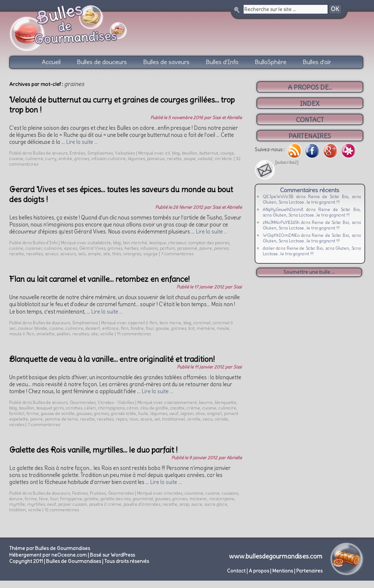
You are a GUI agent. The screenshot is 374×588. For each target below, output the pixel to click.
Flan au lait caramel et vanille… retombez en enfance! (99, 279)
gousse (162, 328)
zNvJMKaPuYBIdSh (281, 222)
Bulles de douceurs (102, 62)
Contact (236, 571)
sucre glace (216, 504)
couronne (194, 493)
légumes (136, 158)
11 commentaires (134, 334)
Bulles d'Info (45, 243)
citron (132, 408)
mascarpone (222, 499)
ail (167, 153)
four (150, 328)
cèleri (90, 408)
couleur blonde (33, 328)
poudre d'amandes (142, 504)
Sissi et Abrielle (227, 117)
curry (51, 158)
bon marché (135, 243)
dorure (16, 499)
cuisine (16, 158)
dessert (93, 328)
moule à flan (22, 334)
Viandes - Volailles (116, 402)
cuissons (230, 493)
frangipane (71, 499)
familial (17, 413)
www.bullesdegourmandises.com (276, 556)
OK (335, 9)
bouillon (190, 153)
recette (174, 158)
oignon (187, 413)
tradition (18, 510)
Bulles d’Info (222, 62)
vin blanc (224, 158)
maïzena (198, 499)
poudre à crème (105, 504)
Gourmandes (83, 402)
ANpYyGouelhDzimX (283, 209)
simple (94, 254)
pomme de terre (61, 419)
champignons (111, 408)
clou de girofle (154, 408)
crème (193, 408)
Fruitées (98, 493)
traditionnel (174, 419)
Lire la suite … (82, 142)
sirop (184, 504)
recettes (34, 254)
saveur (52, 254)
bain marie (170, 323)
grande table (123, 413)
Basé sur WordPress (112, 555)
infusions (149, 248)
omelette (46, 334)
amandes (173, 493)
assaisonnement (181, 402)
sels (82, 254)
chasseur (177, 243)
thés (117, 254)
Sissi (237, 287)
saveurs (68, 254)
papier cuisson (73, 504)
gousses (84, 413)
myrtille (17, 504)
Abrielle (234, 458)
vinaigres (132, 254)
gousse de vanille (58, 413)
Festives (80, 493)
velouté (205, 158)
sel (157, 419)
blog (176, 153)
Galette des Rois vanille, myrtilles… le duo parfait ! (93, 450)
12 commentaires (62, 510)
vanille (107, 334)
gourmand (143, 499)
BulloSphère (270, 62)
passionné (187, 248)
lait (191, 328)
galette (91, 499)
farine (33, 413)
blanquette (226, 402)
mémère (206, 328)
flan (125, 328)
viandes (17, 424)
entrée (65, 158)
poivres (221, 248)
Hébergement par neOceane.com (48, 555)
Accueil (51, 62)
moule (223, 328)
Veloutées (125, 153)
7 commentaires (177, 254)
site (107, 254)
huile (143, 413)
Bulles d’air (317, 62)
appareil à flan (143, 323)
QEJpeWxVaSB (278, 196)
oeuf (174, 413)
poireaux (156, 158)
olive (200, 413)
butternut (209, 153)
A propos (259, 571)
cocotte (177, 408)
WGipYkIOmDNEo (281, 235)
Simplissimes (100, 153)
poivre (206, 248)
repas (121, 419)
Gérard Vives (92, 248)
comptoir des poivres (209, 243)
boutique (158, 243)
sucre (197, 504)
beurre (206, 402)
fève (43, 499)
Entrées (77, 153)
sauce (146, 419)
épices (71, 248)
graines (82, 158)
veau (208, 419)
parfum (167, 248)
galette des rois (116, 499)
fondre (137, 328)
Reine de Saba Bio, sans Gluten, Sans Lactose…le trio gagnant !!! (312, 199)
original (214, 413)
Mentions (283, 571)
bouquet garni (50, 408)
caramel (202, 323)
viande (221, 419)
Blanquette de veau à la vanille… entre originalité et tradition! (112, 359)
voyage (151, 254)
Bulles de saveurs (166, 62)
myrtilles (36, 504)
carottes (74, 408)
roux (134, 419)
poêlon (63, 334)
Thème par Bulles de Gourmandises (50, 548)
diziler (269, 248)
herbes (131, 248)
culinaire (34, 158)
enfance (110, 328)
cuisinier (34, 248)
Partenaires (309, 571)
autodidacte (99, 243)
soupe (190, 158)
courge (227, 153)
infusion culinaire (109, 158)
